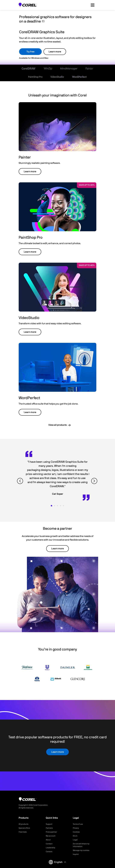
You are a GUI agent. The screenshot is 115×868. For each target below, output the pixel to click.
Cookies (76, 832)
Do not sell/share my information (81, 845)
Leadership (50, 848)
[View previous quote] (20, 481)
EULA (75, 836)
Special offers (24, 828)
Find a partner (51, 832)
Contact (49, 844)
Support (49, 824)
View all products (57, 425)
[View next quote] (95, 481)
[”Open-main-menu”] (93, 5)
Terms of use (78, 824)
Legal (75, 840)
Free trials (23, 832)
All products (23, 824)
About (48, 840)
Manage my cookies (81, 850)
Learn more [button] (30, 171)
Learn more (55, 52)
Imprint (76, 854)
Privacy (76, 828)
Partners (49, 828)
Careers (49, 852)
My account (51, 836)
